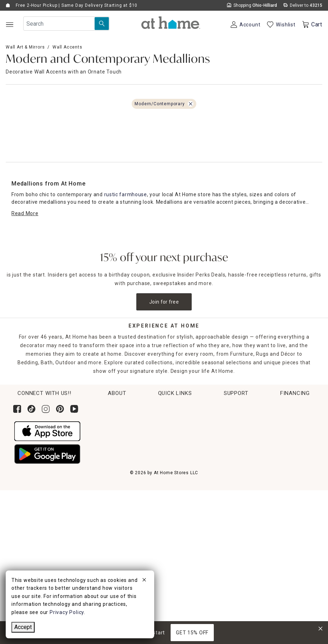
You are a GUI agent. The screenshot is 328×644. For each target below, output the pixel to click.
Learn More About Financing (280, 557)
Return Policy (237, 433)
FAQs (19, 559)
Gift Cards (233, 460)
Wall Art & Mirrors (25, 47)
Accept (23, 627)
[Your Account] (245, 25)
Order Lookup (238, 407)
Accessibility (29, 546)
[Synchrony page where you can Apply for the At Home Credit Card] (261, 518)
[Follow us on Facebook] (17, 409)
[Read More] (25, 214)
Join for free (164, 302)
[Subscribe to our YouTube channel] (74, 409)
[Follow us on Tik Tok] (31, 409)
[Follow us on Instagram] (46, 409)
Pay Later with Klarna (271, 570)
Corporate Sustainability (151, 407)
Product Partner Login (41, 533)
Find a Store (135, 460)
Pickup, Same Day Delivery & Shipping (268, 420)
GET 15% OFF (192, 633)
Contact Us (27, 519)
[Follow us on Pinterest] (60, 409)
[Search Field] (66, 24)
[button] (171, 23)
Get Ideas (232, 447)
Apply (252, 543)
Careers (130, 447)
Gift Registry (236, 473)
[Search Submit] (102, 24)
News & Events (139, 433)
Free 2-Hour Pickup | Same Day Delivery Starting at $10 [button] (77, 5)
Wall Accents (67, 47)
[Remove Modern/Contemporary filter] (191, 104)
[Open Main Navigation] (9, 24)
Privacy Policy (67, 612)
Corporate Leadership (148, 420)
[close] (144, 581)
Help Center (28, 506)
